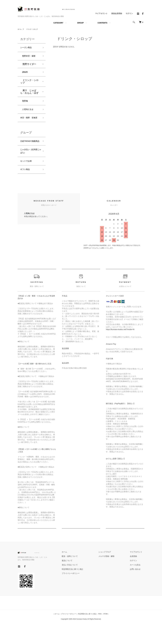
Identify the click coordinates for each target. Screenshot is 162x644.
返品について (77, 576)
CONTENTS (102, 23)
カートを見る (137, 580)
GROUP (80, 23)
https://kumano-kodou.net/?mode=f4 (120, 345)
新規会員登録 (117, 13)
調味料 (25, 74)
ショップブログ (111, 567)
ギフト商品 (26, 184)
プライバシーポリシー (81, 589)
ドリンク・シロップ (33, 29)
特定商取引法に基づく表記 (83, 584)
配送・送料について (80, 572)
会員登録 (135, 572)
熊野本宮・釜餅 (29, 57)
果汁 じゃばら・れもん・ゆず (29, 94)
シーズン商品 (27, 48)
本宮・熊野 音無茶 (29, 123)
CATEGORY (58, 23)
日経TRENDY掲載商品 (29, 151)
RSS (100, 629)
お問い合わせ (137, 584)
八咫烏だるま (28, 113)
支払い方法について (80, 580)
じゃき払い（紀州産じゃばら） (29, 164)
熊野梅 (25, 103)
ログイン (129, 13)
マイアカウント (101, 13)
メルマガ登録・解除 (113, 572)
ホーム (20, 29)
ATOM (105, 629)
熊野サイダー (28, 66)
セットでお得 (27, 175)
